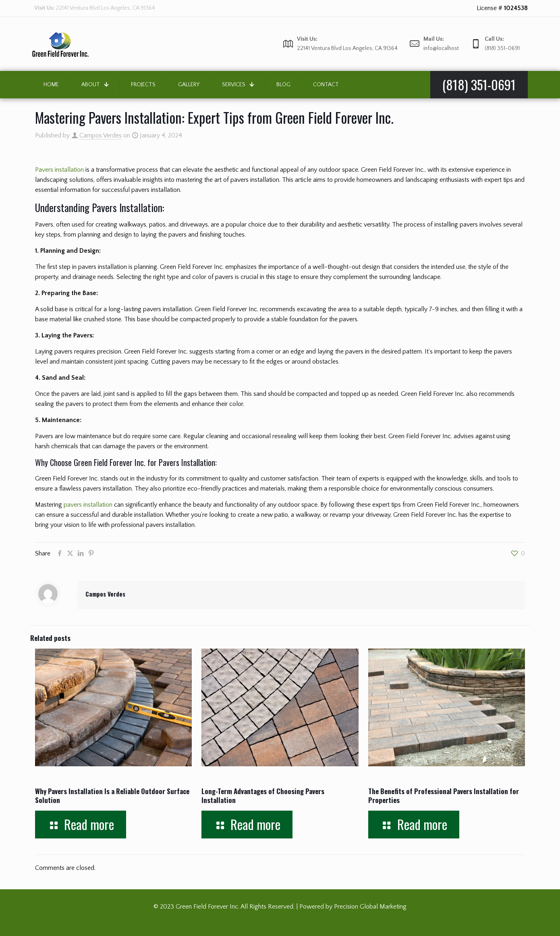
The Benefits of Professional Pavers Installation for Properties (444, 796)
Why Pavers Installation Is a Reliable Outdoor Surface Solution (112, 796)
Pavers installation (59, 170)
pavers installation (88, 505)
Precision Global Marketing (370, 907)
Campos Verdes (101, 135)
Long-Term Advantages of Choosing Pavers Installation (263, 796)
